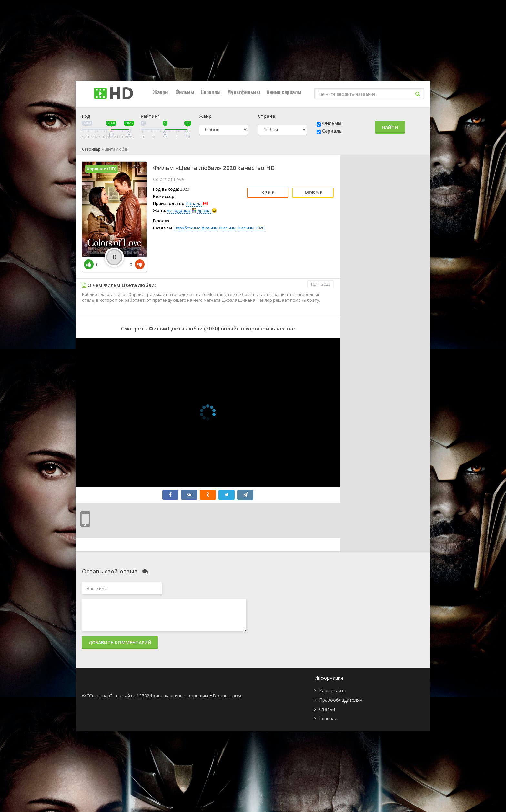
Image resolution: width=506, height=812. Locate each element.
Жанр (205, 116)
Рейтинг (150, 116)
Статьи (327, 709)
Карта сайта (333, 690)
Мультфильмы (244, 92)
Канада (194, 203)
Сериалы (211, 92)
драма (204, 210)
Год (86, 116)
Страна (267, 116)
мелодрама (179, 210)
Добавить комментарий (120, 642)
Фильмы (185, 92)
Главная (328, 719)
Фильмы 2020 (251, 228)
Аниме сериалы (284, 92)
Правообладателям (341, 700)
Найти (390, 127)
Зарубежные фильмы (196, 228)
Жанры (161, 92)
